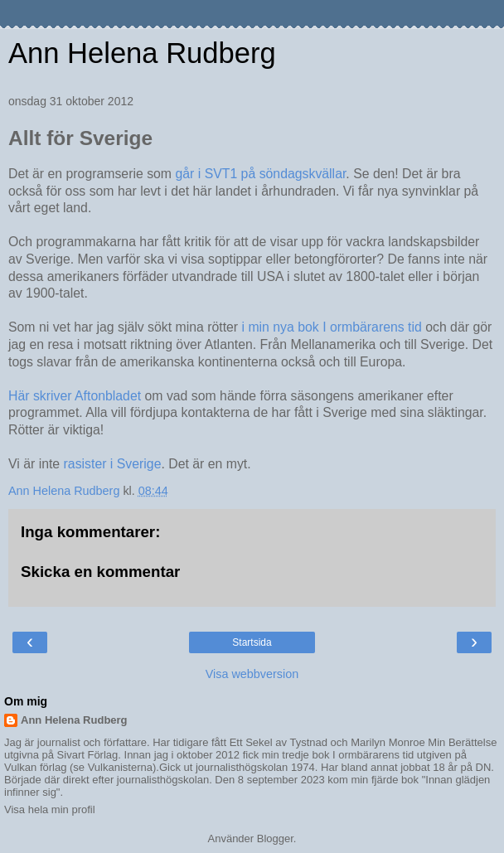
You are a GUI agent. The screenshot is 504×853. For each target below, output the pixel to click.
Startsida (252, 642)
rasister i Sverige (110, 464)
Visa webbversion (252, 674)
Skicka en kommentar (100, 572)
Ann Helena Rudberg (142, 53)
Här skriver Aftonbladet (77, 396)
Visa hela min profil (50, 809)
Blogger (275, 838)
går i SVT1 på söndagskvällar (260, 174)
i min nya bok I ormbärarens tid (334, 327)
